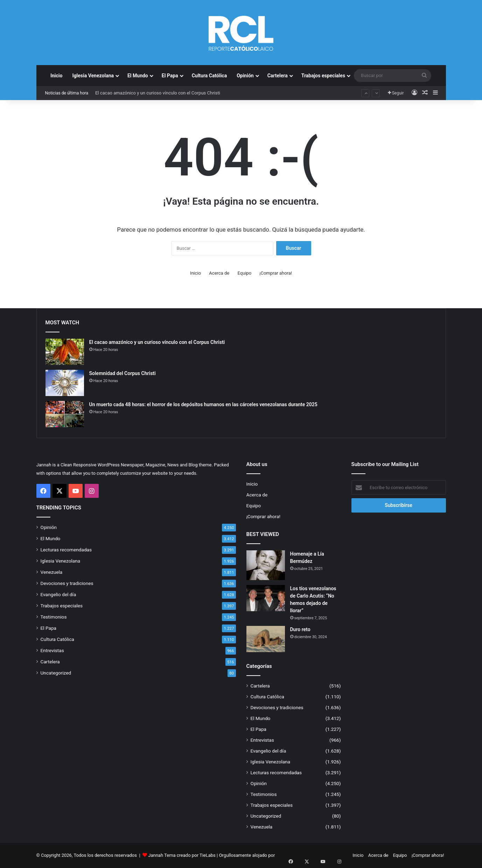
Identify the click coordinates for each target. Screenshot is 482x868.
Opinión (245, 76)
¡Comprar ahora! (276, 273)
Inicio (57, 76)
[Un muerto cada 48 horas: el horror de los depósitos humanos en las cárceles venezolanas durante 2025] (65, 414)
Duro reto (300, 629)
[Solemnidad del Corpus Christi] (65, 383)
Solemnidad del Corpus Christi (123, 373)
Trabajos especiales (323, 76)
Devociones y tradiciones (67, 583)
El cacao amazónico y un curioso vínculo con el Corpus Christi (158, 93)
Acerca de (219, 273)
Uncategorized (56, 673)
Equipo (244, 273)
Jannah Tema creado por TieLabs (182, 855)
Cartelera (278, 76)
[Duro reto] (266, 639)
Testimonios (54, 617)
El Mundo (138, 76)
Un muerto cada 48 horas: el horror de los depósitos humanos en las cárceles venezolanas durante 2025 (203, 404)
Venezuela (52, 572)
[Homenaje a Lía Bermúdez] (266, 565)
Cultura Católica (209, 76)
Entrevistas (52, 650)
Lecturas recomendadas (66, 550)
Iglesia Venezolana (93, 76)
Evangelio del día (58, 594)
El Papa (170, 76)
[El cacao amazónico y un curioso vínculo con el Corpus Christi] (65, 352)
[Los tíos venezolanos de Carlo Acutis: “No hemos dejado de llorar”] (266, 598)
